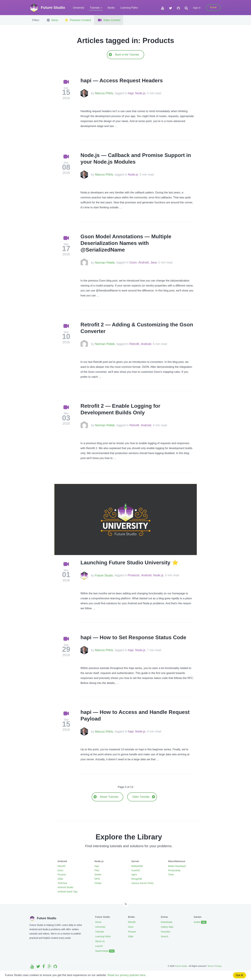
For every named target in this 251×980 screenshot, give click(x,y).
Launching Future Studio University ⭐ (129, 563)
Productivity (174, 870)
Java (153, 263)
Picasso (62, 875)
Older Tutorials (143, 797)
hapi (131, 93)
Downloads (167, 922)
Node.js (140, 93)
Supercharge (105, 951)
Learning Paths (129, 8)
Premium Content (77, 20)
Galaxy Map (167, 927)
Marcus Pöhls (104, 93)
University (79, 8)
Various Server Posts (142, 883)
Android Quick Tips (68, 892)
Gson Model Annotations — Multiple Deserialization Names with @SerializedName (126, 243)
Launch (99, 946)
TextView (62, 883)
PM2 (97, 870)
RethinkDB (137, 866)
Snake (200, 922)
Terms (210, 966)
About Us (100, 941)
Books (111, 8)
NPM (97, 879)
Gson (133, 263)
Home (98, 922)
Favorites (166, 932)
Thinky (98, 883)
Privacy (218, 966)
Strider (98, 875)
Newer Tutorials (106, 797)
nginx (134, 875)
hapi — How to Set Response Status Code (133, 637)
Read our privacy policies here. (127, 975)
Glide (60, 879)
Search (165, 936)
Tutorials (99, 932)
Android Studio (65, 887)
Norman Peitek (105, 263)
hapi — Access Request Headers (122, 80)
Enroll (213, 7)
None (52, 20)
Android (143, 263)
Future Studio (104, 575)
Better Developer (177, 866)
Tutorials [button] (96, 8)
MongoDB (137, 879)
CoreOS (136, 870)
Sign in (197, 8)
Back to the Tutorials (124, 55)
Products (134, 575)
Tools (171, 875)
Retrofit (134, 344)
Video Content (109, 20)
